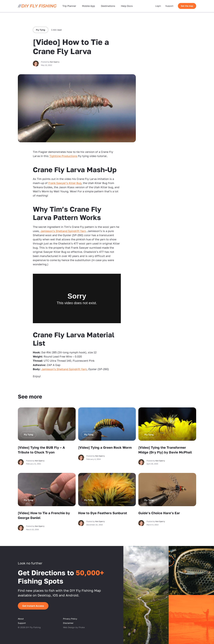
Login (158, 6)
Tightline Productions (63, 156)
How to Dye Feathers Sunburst (103, 513)
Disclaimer (68, 623)
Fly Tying (41, 30)
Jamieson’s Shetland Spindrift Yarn (63, 231)
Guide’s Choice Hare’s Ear (159, 513)
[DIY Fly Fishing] (37, 6)
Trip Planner (69, 6)
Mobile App (88, 6)
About (21, 619)
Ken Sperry (55, 62)
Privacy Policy (70, 619)
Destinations (108, 6)
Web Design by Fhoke (74, 627)
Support (169, 6)
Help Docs (127, 6)
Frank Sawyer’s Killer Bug (65, 183)
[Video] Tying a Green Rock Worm (105, 447)
